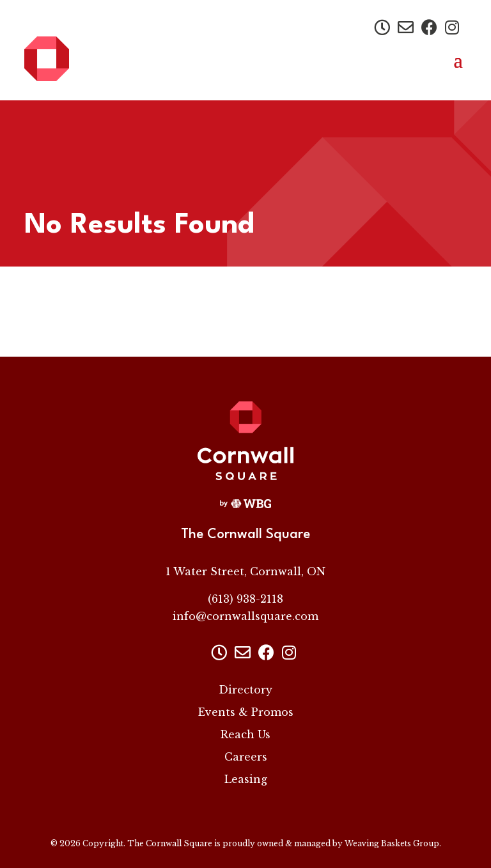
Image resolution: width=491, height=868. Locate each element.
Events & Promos (246, 712)
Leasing (246, 779)
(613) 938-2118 (245, 599)
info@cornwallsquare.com (245, 616)
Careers (246, 757)
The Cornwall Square (170, 843)
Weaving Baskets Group (392, 843)
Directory (245, 690)
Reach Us (245, 734)
